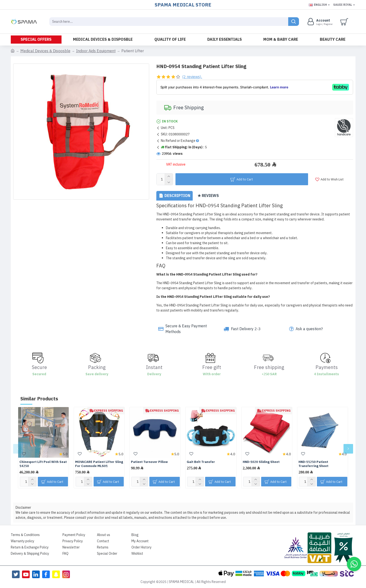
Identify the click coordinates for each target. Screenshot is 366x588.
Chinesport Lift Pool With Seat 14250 (43, 464)
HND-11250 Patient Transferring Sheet (313, 464)
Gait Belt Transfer (201, 462)
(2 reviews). (192, 77)
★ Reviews (208, 196)
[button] (18, 449)
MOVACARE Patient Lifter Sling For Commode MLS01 (99, 464)
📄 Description (175, 196)
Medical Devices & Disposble (45, 51)
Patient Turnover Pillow (149, 462)
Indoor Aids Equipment (96, 51)
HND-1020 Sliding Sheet (261, 462)
